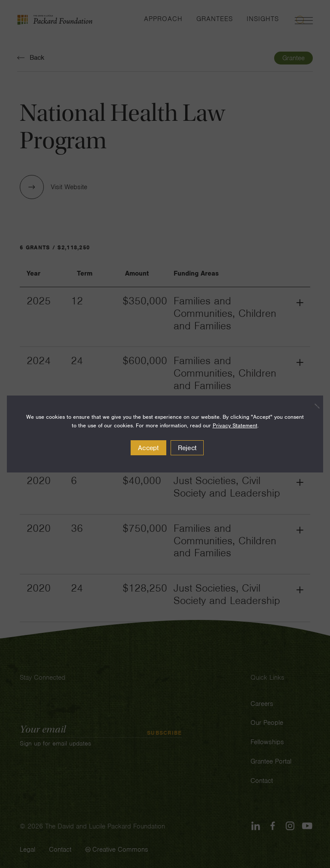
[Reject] (312, 406)
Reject (187, 448)
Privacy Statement (235, 425)
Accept (148, 448)
